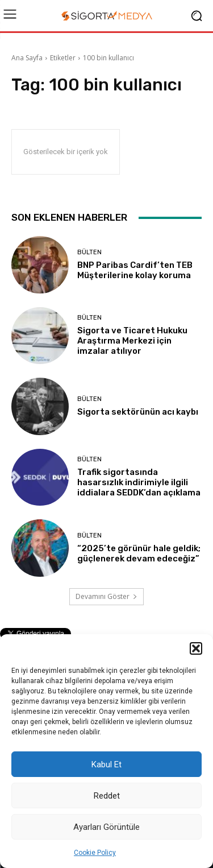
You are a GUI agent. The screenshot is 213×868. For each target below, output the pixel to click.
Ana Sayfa (27, 58)
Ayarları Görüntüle (106, 827)
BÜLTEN (89, 252)
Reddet (107, 796)
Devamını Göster (106, 596)
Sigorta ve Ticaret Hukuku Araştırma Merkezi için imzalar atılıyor (132, 341)
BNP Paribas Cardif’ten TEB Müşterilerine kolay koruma (135, 270)
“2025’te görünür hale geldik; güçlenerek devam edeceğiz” (139, 553)
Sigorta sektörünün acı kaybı (138, 412)
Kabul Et (106, 764)
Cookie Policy (95, 853)
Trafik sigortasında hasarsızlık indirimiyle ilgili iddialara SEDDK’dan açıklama (139, 482)
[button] (196, 648)
